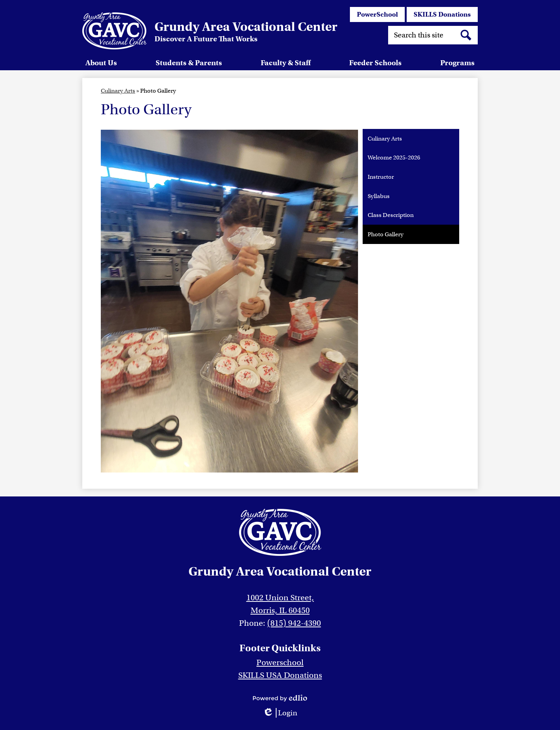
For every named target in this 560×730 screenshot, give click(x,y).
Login (280, 713)
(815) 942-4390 (294, 623)
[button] (101, 63)
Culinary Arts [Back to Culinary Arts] (118, 91)
